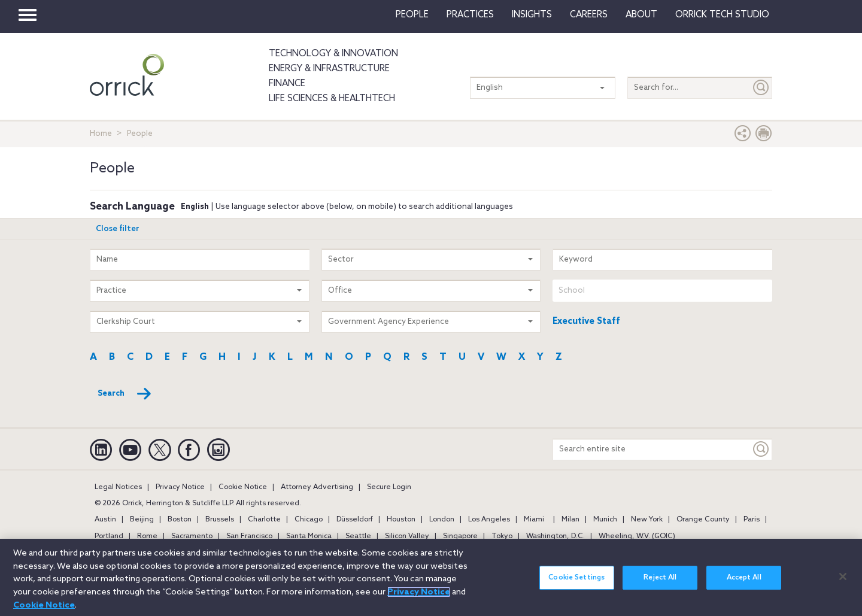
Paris (752, 520)
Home (101, 134)
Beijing (142, 520)
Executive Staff (586, 321)
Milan (570, 520)
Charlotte (264, 520)
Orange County (703, 520)
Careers (589, 15)
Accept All (744, 585)
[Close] (843, 584)
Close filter (118, 229)
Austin (105, 520)
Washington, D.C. (556, 536)
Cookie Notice (243, 487)
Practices (470, 15)
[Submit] (761, 88)
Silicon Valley (407, 536)
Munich (605, 520)
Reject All (660, 585)
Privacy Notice (180, 487)
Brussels (220, 520)
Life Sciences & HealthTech (332, 99)
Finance (287, 84)
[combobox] (662, 291)
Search (125, 394)
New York (647, 520)
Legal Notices (118, 487)
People (412, 15)
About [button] (641, 15)
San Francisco (249, 536)
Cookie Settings (576, 585)
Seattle (358, 536)
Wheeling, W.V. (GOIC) (637, 536)
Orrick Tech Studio (722, 15)
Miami (534, 520)
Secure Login (389, 487)
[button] (743, 136)
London (442, 520)
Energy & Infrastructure (329, 69)
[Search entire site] (652, 449)
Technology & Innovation (333, 54)
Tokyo (502, 536)
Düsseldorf (355, 520)
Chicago (309, 520)
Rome (147, 536)
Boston (180, 520)
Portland (109, 536)
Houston (401, 520)
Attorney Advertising (317, 487)
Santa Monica (309, 536)
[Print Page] (764, 136)
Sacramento (192, 536)
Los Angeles (489, 520)
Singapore (460, 536)
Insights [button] (532, 15)
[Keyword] (761, 449)
